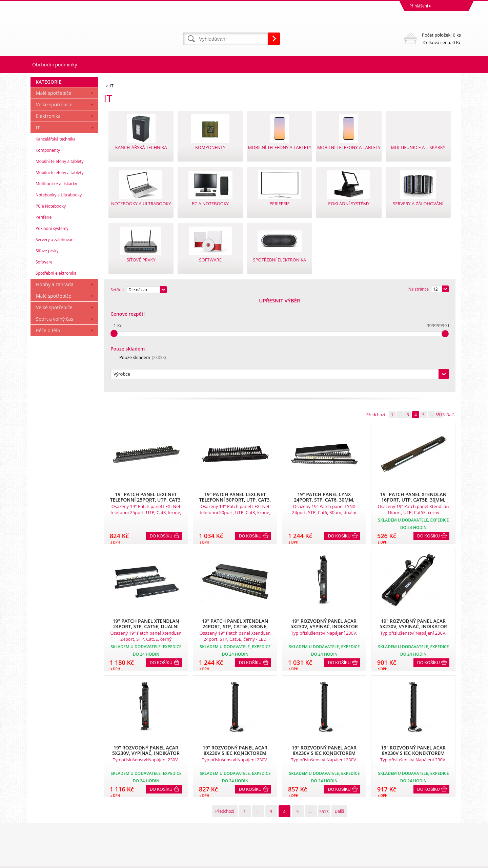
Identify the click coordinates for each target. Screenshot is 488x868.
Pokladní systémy (52, 321)
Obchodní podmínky (55, 65)
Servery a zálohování (55, 332)
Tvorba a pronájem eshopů (408, 861)
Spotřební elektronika (56, 365)
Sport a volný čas (55, 411)
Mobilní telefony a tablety (60, 253)
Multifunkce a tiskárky (56, 276)
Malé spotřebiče (54, 185)
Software (44, 354)
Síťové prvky (47, 343)
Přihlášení (419, 6)
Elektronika (48, 208)
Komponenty (48, 242)
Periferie (44, 309)
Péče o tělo (48, 422)
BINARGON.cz (448, 861)
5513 (439, 323)
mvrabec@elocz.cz (263, 835)
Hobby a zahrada (55, 376)
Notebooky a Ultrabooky (59, 287)
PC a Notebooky (51, 298)
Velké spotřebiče (54, 197)
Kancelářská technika (56, 231)
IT (38, 220)
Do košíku (161, 444)
